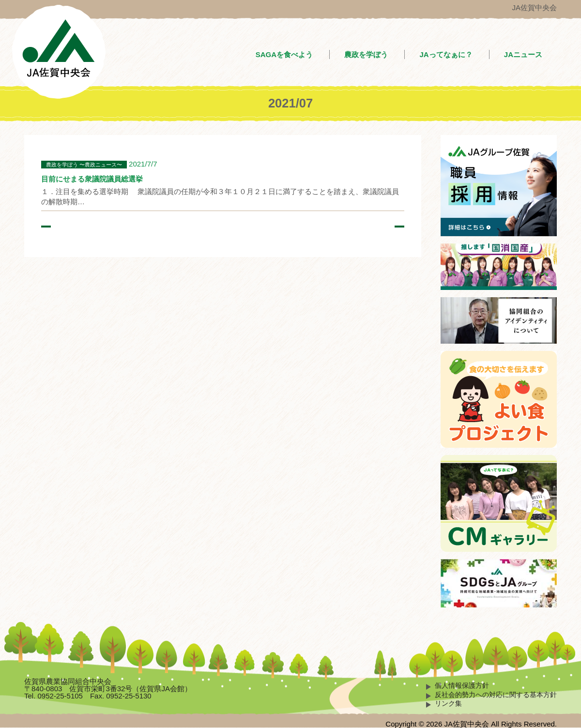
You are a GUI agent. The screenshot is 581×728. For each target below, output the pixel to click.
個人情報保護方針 (462, 686)
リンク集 (448, 704)
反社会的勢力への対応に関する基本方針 (496, 695)
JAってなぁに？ (446, 54)
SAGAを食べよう (284, 54)
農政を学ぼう (366, 54)
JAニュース (523, 54)
